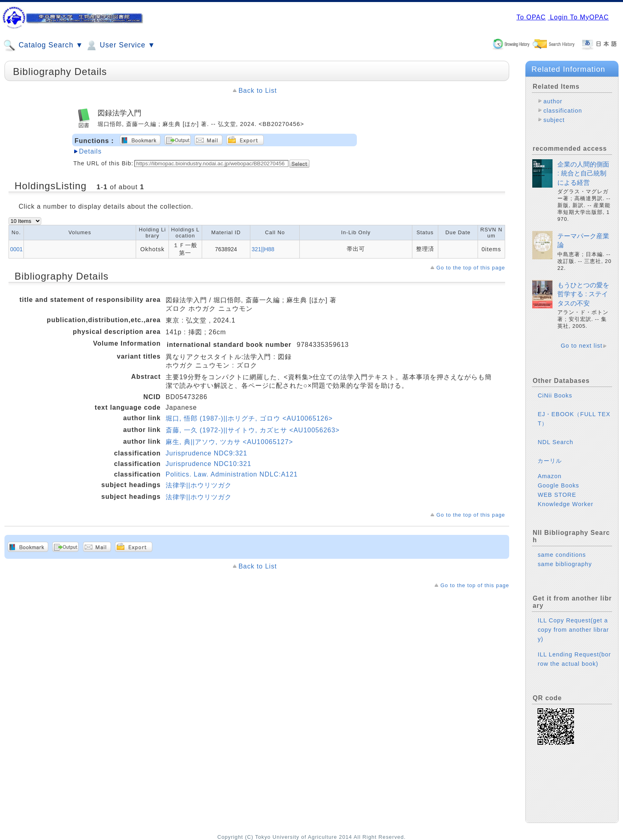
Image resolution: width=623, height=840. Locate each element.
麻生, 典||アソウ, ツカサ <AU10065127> (229, 442)
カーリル (550, 461)
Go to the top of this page (471, 268)
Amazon (549, 476)
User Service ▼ (120, 45)
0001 (16, 249)
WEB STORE (557, 495)
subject (554, 120)
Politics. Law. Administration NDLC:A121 (232, 474)
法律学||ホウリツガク (199, 485)
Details (90, 151)
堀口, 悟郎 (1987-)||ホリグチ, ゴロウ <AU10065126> (249, 418)
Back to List (258, 91)
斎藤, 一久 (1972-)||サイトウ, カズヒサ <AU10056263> (253, 430)
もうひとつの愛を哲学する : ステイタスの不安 (583, 294)
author (553, 101)
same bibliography (565, 564)
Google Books (558, 485)
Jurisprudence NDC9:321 (207, 453)
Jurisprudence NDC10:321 (209, 464)
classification (563, 111)
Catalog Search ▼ (43, 45)
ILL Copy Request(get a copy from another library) (573, 630)
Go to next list (581, 346)
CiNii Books (555, 395)
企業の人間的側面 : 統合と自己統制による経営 (583, 173)
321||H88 (263, 249)
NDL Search (555, 442)
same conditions (562, 555)
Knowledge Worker (565, 504)
